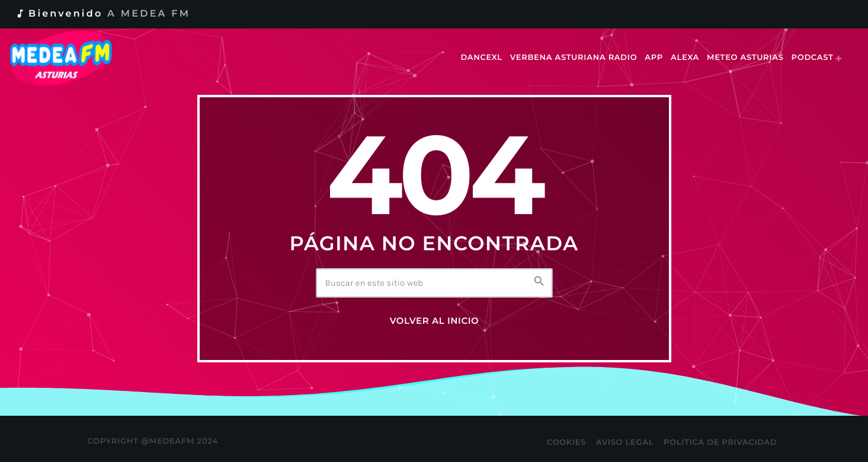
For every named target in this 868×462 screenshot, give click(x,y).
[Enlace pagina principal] (69, 58)
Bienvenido (103, 14)
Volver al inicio (435, 321)
